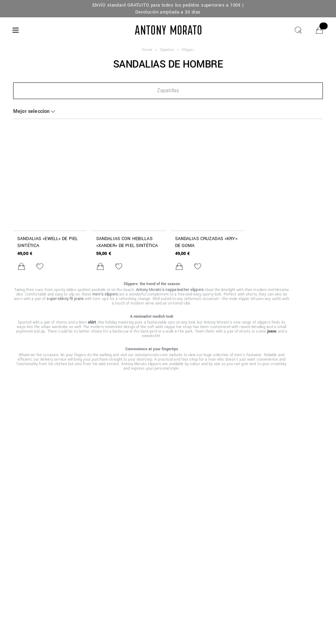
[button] (168, 91)
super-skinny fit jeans (65, 299)
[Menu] (16, 30)
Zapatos (167, 50)
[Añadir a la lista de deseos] (40, 266)
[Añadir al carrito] (21, 266)
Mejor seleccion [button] (31, 112)
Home (147, 50)
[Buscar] (298, 30)
